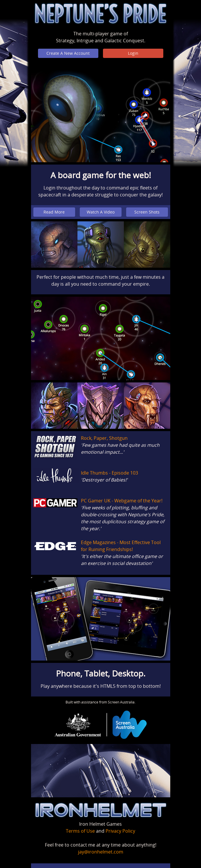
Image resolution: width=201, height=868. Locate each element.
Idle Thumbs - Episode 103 (109, 473)
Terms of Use (80, 831)
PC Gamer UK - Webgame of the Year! (122, 501)
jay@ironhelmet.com (101, 852)
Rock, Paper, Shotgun (104, 438)
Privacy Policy (120, 831)
